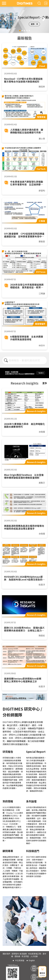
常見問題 (25, 956)
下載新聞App (13, 965)
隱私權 (17, 956)
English (32, 960)
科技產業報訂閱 (35, 954)
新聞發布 (15, 954)
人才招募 (34, 956)
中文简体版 (20, 960)
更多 (34, 24)
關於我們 (6, 954)
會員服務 (23, 954)
